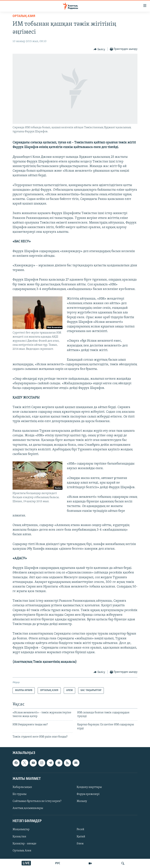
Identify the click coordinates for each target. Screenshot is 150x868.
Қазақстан (19, 837)
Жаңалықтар (21, 830)
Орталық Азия (22, 851)
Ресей (80, 830)
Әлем (80, 844)
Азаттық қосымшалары (28, 808)
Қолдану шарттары (89, 787)
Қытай (81, 837)
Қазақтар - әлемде (24, 844)
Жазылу (82, 801)
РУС (58, 863)
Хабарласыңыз (22, 787)
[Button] (99, 49)
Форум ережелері (88, 794)
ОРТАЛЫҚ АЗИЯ (24, 16)
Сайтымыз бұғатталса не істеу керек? (37, 801)
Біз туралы (19, 794)
